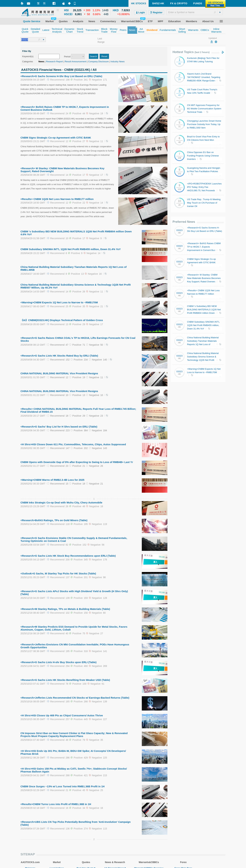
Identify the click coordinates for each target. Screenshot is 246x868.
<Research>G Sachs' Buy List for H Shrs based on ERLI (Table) (59, 427)
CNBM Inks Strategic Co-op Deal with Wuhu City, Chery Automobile (61, 502)
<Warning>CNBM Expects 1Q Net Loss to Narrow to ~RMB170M (59, 302)
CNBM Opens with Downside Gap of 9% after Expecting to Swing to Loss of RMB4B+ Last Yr (77, 462)
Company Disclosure (98, 62)
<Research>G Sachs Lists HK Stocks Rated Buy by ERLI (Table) (59, 356)
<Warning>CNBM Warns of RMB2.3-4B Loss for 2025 (52, 480)
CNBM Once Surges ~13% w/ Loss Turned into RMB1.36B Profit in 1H (63, 786)
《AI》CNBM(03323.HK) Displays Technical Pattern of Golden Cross (62, 320)
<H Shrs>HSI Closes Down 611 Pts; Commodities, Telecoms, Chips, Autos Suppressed (73, 444)
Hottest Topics (191, 52)
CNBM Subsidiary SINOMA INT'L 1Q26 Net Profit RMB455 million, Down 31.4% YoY (71, 249)
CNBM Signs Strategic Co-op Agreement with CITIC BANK (56, 138)
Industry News (118, 62)
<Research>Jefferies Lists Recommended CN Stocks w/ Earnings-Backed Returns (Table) (75, 698)
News (41, 62)
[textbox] (195, 12)
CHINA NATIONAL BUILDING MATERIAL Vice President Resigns (59, 373)
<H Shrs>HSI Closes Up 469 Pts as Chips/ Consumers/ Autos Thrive (62, 715)
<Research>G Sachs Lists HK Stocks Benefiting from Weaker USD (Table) (65, 680)
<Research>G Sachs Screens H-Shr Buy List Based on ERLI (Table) (61, 76)
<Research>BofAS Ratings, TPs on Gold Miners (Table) (54, 520)
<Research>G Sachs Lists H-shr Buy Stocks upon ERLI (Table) (59, 662)
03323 (179, 230)
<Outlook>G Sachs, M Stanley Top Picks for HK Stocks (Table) (58, 573)
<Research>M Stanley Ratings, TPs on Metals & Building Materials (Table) (65, 609)
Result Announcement (75, 62)
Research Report (54, 62)
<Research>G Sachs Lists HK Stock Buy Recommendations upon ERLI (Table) (68, 556)
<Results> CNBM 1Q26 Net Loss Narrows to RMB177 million (57, 199)
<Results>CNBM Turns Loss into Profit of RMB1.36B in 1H (56, 804)
